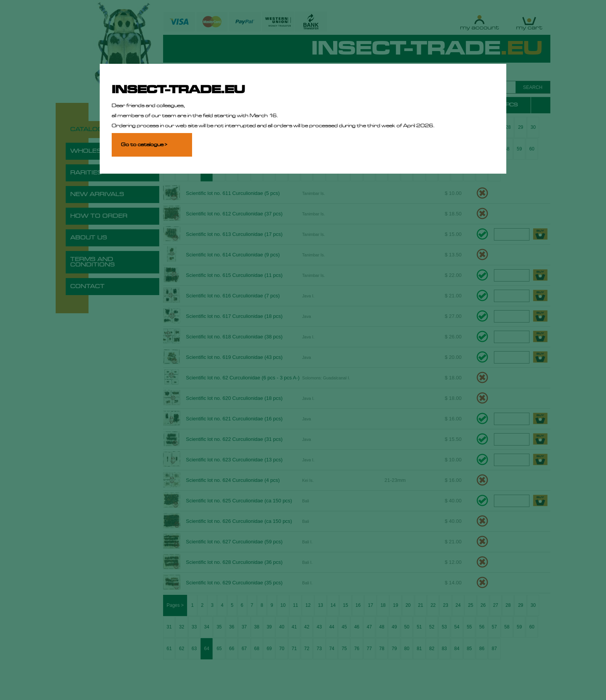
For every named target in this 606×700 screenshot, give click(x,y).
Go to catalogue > (144, 145)
